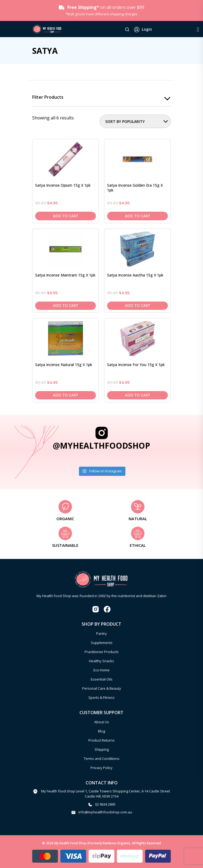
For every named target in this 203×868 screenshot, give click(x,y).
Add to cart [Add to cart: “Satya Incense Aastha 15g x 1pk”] (138, 305)
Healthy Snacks (102, 661)
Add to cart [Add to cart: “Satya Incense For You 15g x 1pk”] (138, 395)
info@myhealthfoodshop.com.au (105, 812)
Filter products (48, 97)
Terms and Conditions (102, 759)
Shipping (102, 749)
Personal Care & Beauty (102, 688)
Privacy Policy (102, 768)
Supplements (102, 643)
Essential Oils (102, 679)
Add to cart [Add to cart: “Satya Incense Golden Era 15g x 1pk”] (138, 216)
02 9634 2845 (105, 804)
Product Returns (102, 740)
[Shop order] (135, 121)
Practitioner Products (102, 652)
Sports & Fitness (102, 697)
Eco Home (102, 670)
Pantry (102, 633)
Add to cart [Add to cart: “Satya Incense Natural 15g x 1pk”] (66, 395)
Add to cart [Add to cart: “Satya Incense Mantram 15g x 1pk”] (66, 305)
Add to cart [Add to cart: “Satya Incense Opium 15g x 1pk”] (66, 216)
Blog (102, 731)
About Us (102, 722)
